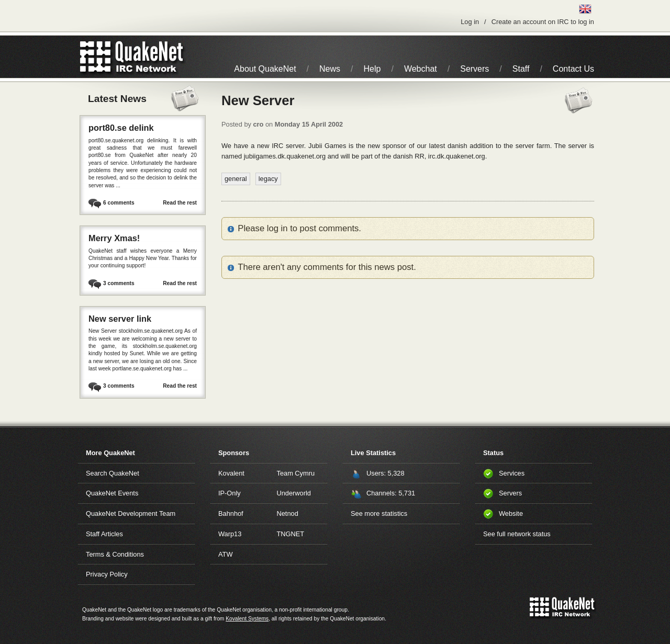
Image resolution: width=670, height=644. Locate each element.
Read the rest (180, 203)
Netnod (288, 513)
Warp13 (230, 534)
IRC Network (150, 57)
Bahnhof (231, 513)
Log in (470, 22)
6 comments (119, 203)
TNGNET (291, 534)
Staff (521, 69)
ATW (225, 554)
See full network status (517, 534)
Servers (474, 69)
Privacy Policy (107, 574)
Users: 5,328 (386, 473)
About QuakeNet (265, 69)
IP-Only (230, 493)
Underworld (294, 493)
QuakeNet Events (112, 493)
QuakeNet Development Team (131, 513)
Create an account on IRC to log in (543, 22)
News (330, 69)
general (236, 179)
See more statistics (379, 513)
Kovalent (231, 473)
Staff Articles (104, 534)
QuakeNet (96, 57)
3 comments (119, 283)
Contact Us (573, 69)
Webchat (421, 69)
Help (372, 69)
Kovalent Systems (247, 619)
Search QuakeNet (113, 473)
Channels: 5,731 (391, 493)
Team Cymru (296, 473)
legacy (268, 179)
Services (512, 473)
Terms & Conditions (115, 554)
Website (511, 513)
